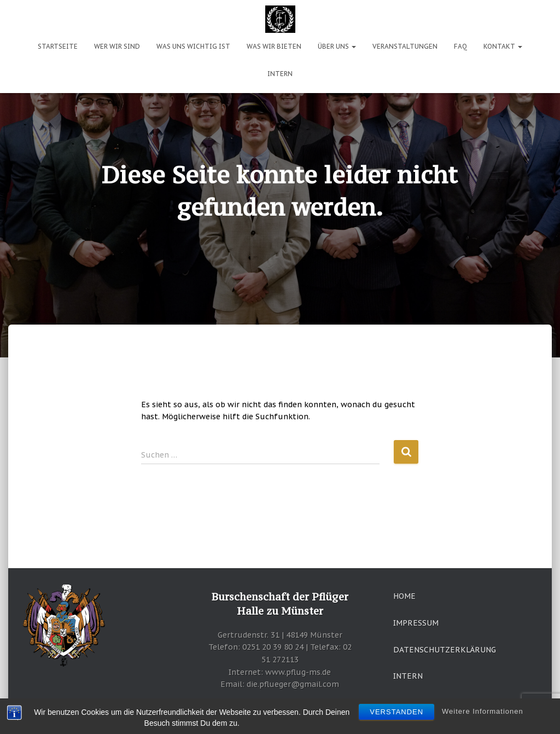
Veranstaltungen (405, 46)
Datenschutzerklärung (445, 650)
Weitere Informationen (483, 711)
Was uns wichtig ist (193, 46)
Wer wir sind (117, 46)
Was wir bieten (274, 46)
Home (404, 596)
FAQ (460, 46)
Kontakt (503, 46)
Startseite (58, 46)
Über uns (337, 46)
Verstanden (396, 712)
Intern (280, 74)
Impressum (416, 623)
